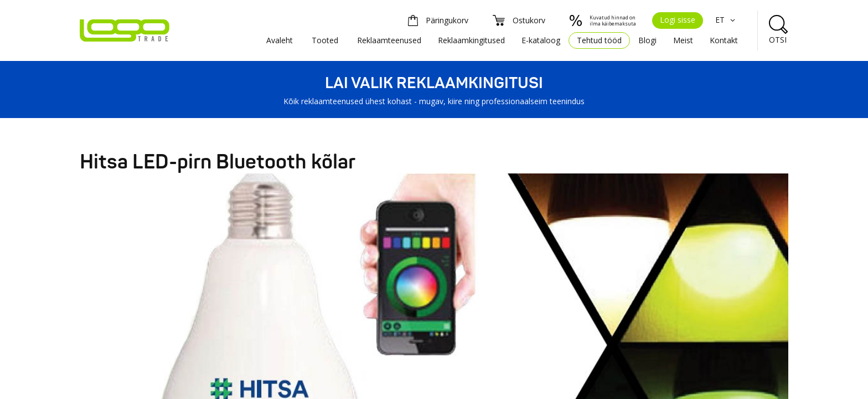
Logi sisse (678, 20)
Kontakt (724, 40)
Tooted (325, 40)
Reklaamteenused (389, 40)
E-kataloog (541, 40)
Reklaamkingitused (471, 40)
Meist (683, 40)
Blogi (647, 40)
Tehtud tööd (599, 40)
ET (727, 20)
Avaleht (280, 40)
